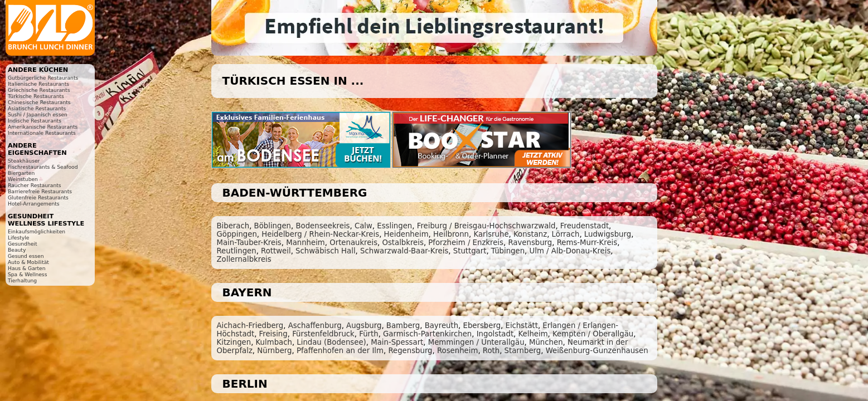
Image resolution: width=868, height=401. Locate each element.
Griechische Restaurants (39, 90)
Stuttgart (470, 251)
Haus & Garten (27, 268)
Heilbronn (451, 234)
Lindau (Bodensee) (331, 342)
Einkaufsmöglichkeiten (37, 231)
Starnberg (523, 351)
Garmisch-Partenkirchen (427, 334)
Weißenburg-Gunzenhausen (597, 351)
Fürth (368, 334)
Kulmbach (274, 342)
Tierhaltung (22, 280)
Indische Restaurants (35, 121)
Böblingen (273, 226)
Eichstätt (522, 326)
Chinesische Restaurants (39, 102)
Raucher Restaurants (35, 185)
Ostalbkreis (403, 243)
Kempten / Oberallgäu (593, 334)
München (546, 342)
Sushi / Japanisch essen (38, 114)
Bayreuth (442, 326)
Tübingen (508, 251)
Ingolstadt (495, 334)
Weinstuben (23, 179)
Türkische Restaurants (36, 96)
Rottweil (276, 251)
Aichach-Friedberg (250, 326)
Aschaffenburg (315, 326)
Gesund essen (26, 256)
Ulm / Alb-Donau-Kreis (570, 251)
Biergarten (21, 173)
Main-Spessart (397, 342)
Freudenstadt (585, 226)
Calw (363, 226)
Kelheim (533, 334)
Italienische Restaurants (38, 84)
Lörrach (566, 234)
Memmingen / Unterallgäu (476, 342)
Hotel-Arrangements (34, 204)
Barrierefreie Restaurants (40, 191)
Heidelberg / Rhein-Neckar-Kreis (320, 234)
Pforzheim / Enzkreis (466, 243)
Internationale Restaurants (42, 133)
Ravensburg (530, 243)
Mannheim (306, 243)
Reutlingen (237, 251)
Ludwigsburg (608, 234)
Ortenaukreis (353, 243)
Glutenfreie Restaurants (38, 197)
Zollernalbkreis (244, 259)
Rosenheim (457, 351)
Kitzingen (234, 342)
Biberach (233, 226)
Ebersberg (482, 326)
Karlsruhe (491, 234)
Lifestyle (18, 238)
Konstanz (530, 234)
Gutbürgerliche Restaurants (43, 78)
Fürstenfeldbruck (323, 334)
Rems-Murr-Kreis (587, 243)
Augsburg (364, 326)
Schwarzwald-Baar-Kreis (404, 251)
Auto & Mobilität (28, 262)
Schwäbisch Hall (326, 251)
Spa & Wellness (27, 274)
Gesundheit (23, 244)
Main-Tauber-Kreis (249, 243)
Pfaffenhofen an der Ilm (340, 351)
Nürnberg (274, 351)
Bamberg (403, 326)
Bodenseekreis (323, 226)
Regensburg (410, 351)
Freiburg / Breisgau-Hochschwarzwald (486, 226)
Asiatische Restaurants (37, 108)
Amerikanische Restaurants (43, 127)
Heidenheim (406, 234)
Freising (273, 334)
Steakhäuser (24, 161)
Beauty (17, 250)
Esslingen (394, 226)
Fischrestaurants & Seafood (43, 167)
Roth (491, 351)
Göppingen (237, 234)
